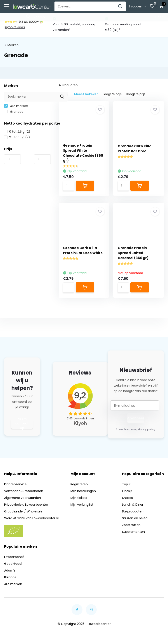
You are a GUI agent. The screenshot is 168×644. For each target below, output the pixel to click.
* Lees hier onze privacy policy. (136, 429)
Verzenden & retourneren (24, 491)
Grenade (14, 112)
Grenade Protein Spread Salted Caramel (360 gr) (133, 253)
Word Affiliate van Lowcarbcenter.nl (31, 518)
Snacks (127, 498)
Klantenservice (15, 484)
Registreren (79, 484)
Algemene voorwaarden (23, 498)
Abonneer (136, 418)
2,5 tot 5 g (17, 137)
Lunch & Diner (133, 505)
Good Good (13, 564)
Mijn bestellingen (83, 491)
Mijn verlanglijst (82, 505)
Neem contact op (22, 424)
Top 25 (127, 484)
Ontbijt (127, 491)
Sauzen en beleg (135, 518)
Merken (13, 45)
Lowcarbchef (14, 557)
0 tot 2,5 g (17, 132)
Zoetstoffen (131, 525)
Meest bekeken (86, 94)
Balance (10, 577)
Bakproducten (133, 511)
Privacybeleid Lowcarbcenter (26, 505)
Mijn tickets (79, 498)
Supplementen (133, 532)
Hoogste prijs (136, 94)
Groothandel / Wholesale (23, 511)
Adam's (10, 570)
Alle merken (16, 106)
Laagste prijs (112, 94)
